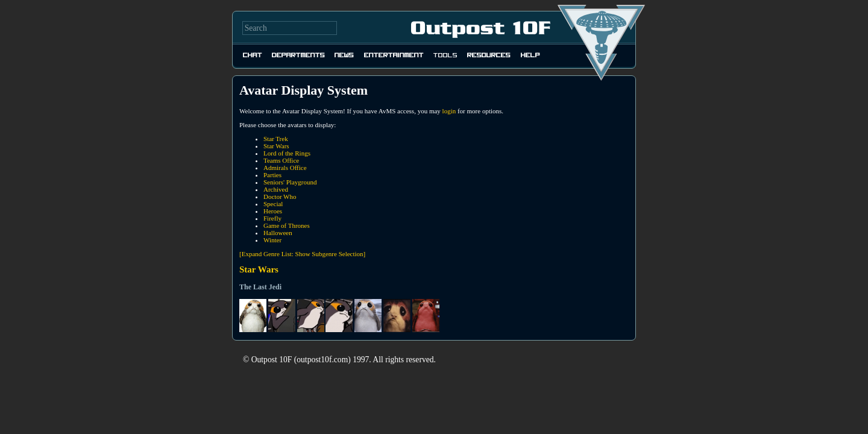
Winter (272, 240)
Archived (276, 189)
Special (273, 204)
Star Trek (276, 139)
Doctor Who (280, 197)
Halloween (278, 233)
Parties (272, 175)
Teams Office (281, 160)
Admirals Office (285, 168)
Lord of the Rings (287, 153)
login (449, 111)
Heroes (273, 211)
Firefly (272, 218)
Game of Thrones (287, 225)
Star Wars (276, 146)
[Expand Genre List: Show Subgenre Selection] (302, 254)
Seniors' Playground (290, 182)
